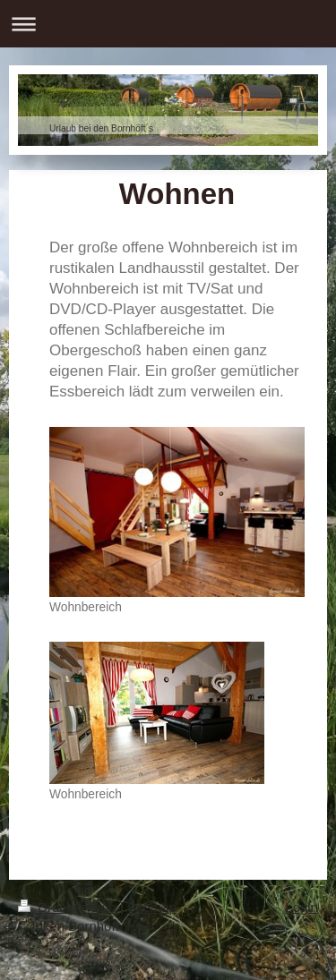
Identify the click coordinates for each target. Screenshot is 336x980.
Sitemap (152, 907)
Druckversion (69, 907)
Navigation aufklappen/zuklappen (168, 24)
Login (302, 907)
